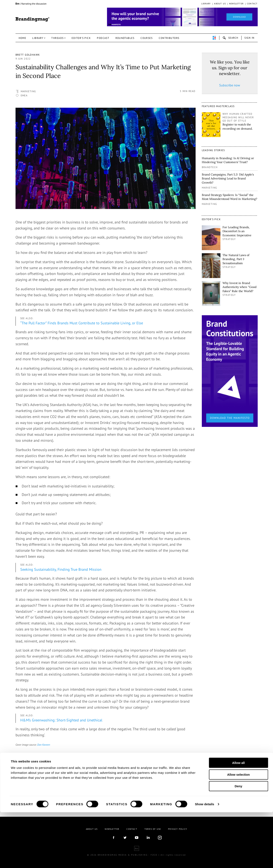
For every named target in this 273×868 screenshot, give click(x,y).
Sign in (249, 38)
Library (206, 4)
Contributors (169, 38)
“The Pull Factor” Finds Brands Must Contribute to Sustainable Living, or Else (82, 323)
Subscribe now (230, 85)
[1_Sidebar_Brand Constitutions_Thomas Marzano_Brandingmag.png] (230, 371)
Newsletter (236, 4)
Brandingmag (32, 19)
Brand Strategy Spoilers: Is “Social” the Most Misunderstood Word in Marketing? (230, 197)
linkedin (47, 789)
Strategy (229, 239)
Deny (239, 842)
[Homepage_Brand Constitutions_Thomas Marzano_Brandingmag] (182, 17)
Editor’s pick (81, 38)
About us (220, 4)
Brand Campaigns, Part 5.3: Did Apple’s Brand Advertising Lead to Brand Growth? (228, 178)
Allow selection (238, 830)
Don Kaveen (44, 745)
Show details (205, 860)
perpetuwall (214, 38)
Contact (252, 4)
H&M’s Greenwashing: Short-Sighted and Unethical (61, 720)
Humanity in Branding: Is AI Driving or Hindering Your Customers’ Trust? (228, 160)
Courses (147, 38)
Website (46, 793)
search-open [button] (230, 38)
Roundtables (125, 38)
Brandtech (210, 167)
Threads (57, 38)
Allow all (239, 818)
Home (22, 38)
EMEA (24, 95)
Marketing (28, 91)
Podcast (103, 38)
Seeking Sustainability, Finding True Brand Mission (61, 569)
